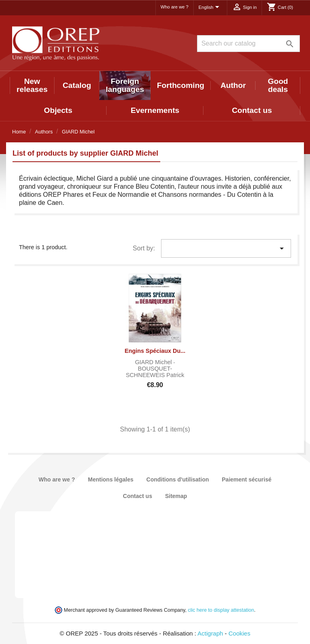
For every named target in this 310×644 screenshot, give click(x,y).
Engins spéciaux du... (155, 351)
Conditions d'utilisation (178, 479)
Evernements (155, 110)
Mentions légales (111, 479)
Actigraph (210, 633)
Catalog (77, 85)
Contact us (252, 110)
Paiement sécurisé (247, 479)
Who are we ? (175, 7)
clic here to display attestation (221, 610)
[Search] (248, 44)
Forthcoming (181, 85)
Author (233, 85)
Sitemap (176, 496)
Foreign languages (125, 85)
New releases (32, 85)
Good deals (278, 85)
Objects (58, 110)
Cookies (239, 633)
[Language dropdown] (210, 8)
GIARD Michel (154, 362)
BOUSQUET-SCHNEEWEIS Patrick (155, 372)
